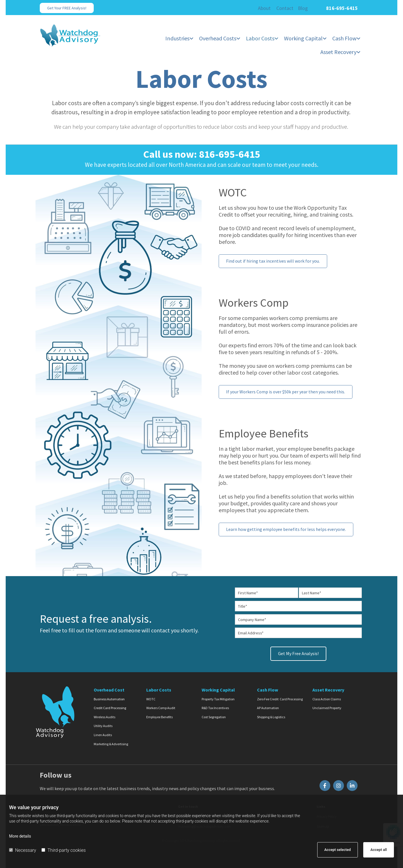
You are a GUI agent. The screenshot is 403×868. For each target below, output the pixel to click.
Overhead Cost (109, 690)
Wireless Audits (105, 717)
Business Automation (109, 699)
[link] (180, 36)
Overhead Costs (218, 39)
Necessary (23, 850)
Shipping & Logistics (271, 717)
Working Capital (303, 39)
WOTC (151, 699)
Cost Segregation (214, 717)
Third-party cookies (63, 850)
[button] (67, 8)
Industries (178, 39)
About (264, 8)
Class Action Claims (327, 699)
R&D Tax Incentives (215, 708)
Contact (285, 8)
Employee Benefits (159, 717)
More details (20, 836)
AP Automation (268, 708)
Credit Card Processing (110, 708)
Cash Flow (344, 39)
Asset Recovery (338, 52)
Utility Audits (103, 726)
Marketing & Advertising (111, 744)
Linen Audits (103, 735)
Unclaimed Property (327, 708)
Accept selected (338, 850)
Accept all (379, 850)
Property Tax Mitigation (218, 699)
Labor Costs (260, 39)
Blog (303, 8)
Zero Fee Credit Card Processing (280, 699)
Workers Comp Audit (161, 708)
